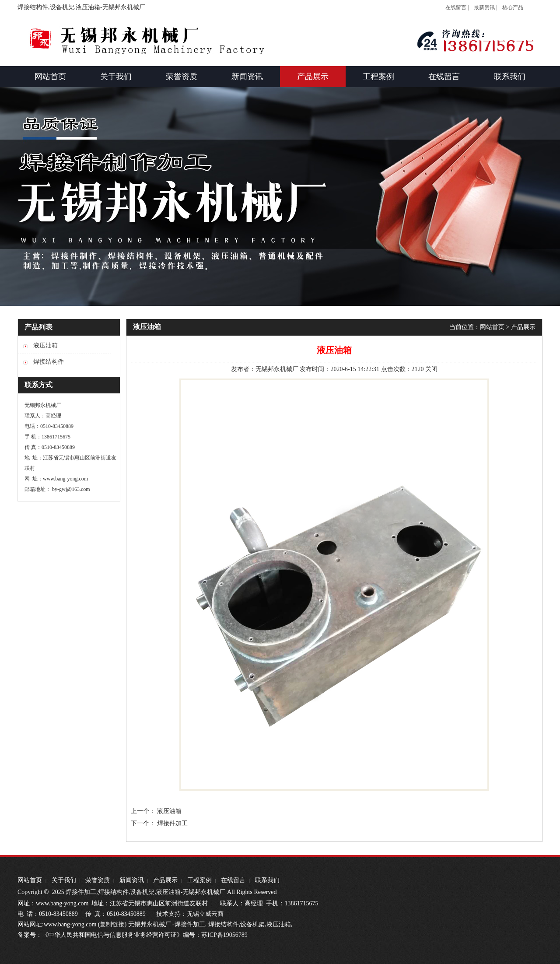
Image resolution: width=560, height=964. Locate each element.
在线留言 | (457, 7)
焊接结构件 (113, 892)
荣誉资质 (98, 880)
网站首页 (492, 327)
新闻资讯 (132, 880)
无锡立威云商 (205, 914)
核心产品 (513, 7)
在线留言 (233, 880)
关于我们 (64, 880)
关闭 (431, 369)
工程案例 (199, 880)
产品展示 (523, 327)
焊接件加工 (172, 823)
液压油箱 (169, 811)
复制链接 (112, 924)
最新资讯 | (485, 7)
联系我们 (267, 880)
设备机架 (142, 892)
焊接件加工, (81, 892)
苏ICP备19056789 (224, 935)
